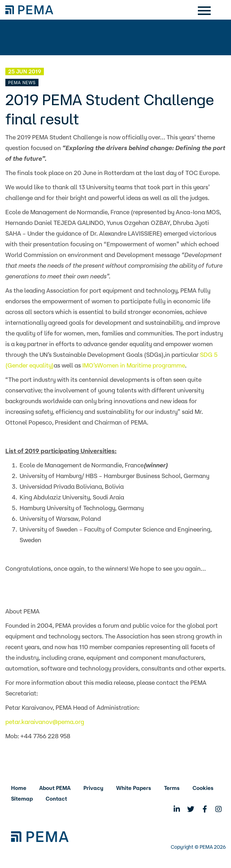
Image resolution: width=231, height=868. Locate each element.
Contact (56, 799)
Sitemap (22, 799)
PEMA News (22, 83)
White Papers (134, 788)
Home (19, 788)
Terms (172, 788)
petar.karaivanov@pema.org (45, 722)
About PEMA (55, 788)
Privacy (93, 788)
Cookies (203, 788)
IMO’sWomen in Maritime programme (134, 365)
